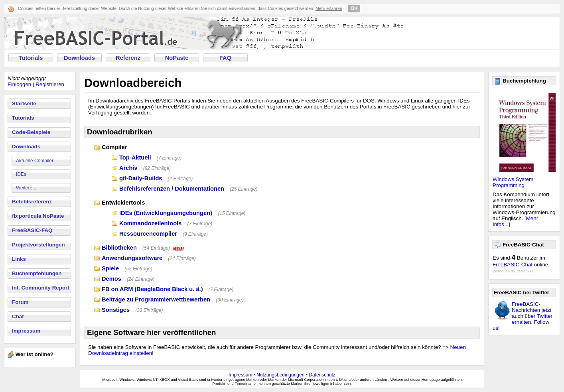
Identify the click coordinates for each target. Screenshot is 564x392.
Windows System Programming (513, 182)
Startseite (24, 103)
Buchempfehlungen (37, 273)
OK (354, 8)
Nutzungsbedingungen (280, 375)
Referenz (128, 58)
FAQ (225, 58)
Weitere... (26, 188)
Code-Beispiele (31, 132)
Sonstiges (116, 310)
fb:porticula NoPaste (38, 216)
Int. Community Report (41, 288)
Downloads (79, 58)
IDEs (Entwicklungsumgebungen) (166, 213)
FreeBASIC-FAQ (32, 230)
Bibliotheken (119, 248)
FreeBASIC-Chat (513, 265)
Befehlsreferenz (32, 202)
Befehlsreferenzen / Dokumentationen (172, 189)
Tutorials (31, 58)
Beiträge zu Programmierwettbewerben (156, 299)
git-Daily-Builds (141, 178)
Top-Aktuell (135, 158)
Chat (18, 316)
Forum (20, 302)
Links (19, 259)
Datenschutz (322, 375)
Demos (111, 279)
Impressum (26, 331)
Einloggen (19, 84)
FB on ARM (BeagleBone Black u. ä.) (152, 289)
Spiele (110, 268)
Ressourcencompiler (148, 234)
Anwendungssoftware (132, 258)
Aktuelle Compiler (35, 161)
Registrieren (50, 84)
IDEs (21, 174)
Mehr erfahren (329, 8)
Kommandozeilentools (150, 223)
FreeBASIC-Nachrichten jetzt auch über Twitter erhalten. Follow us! (523, 316)
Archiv (128, 168)
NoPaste (177, 58)
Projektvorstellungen (38, 245)
